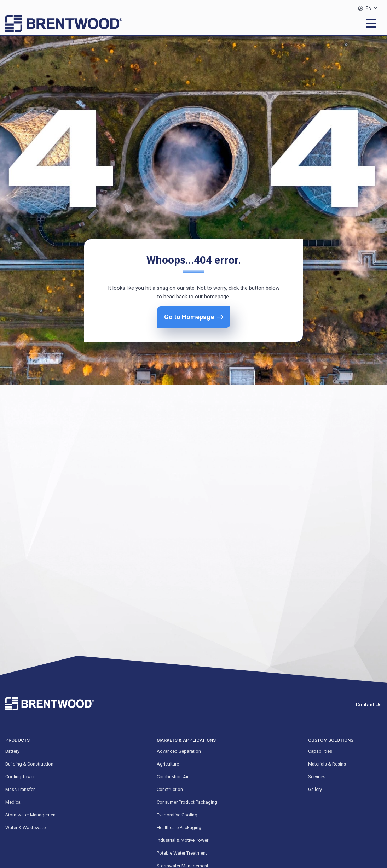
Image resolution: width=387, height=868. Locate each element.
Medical (13, 802)
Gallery (315, 789)
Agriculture (168, 764)
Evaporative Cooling (177, 815)
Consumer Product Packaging (187, 802)
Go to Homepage (189, 317)
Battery (12, 751)
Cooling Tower (20, 777)
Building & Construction (29, 764)
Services (317, 777)
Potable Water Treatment (182, 853)
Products (18, 740)
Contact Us (369, 705)
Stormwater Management (31, 815)
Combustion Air (173, 777)
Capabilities (320, 751)
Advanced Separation (179, 751)
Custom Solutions (331, 740)
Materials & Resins (327, 764)
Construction (170, 789)
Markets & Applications (186, 740)
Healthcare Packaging (179, 828)
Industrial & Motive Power (183, 840)
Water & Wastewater (26, 828)
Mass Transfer (20, 789)
